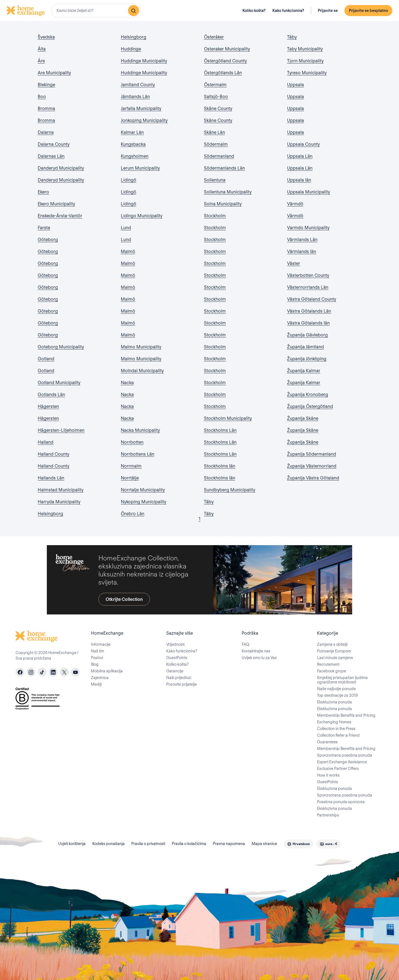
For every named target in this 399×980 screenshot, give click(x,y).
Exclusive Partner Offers (338, 769)
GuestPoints (177, 658)
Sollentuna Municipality (228, 192)
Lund (126, 228)
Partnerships (328, 815)
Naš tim (98, 651)
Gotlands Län (51, 395)
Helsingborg (50, 514)
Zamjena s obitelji (332, 644)
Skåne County (218, 109)
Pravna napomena (229, 844)
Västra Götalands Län (309, 311)
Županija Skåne (303, 418)
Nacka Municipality (140, 430)
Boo (42, 97)
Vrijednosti (175, 644)
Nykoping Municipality (144, 502)
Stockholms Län (220, 430)
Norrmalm (131, 466)
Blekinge (46, 85)
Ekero (43, 192)
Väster (294, 263)
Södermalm (216, 144)
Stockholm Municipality (228, 418)
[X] (64, 672)
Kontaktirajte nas (256, 651)
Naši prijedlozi (179, 678)
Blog (95, 664)
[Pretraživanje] (134, 11)
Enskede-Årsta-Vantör (60, 216)
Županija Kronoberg (308, 395)
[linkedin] (53, 672)
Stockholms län (220, 466)
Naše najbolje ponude (336, 689)
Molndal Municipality (142, 371)
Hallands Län (51, 478)
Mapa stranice (264, 844)
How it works (328, 775)
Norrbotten (132, 442)
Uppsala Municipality (309, 192)
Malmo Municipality (141, 347)
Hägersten (48, 406)
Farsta (44, 228)
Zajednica (100, 678)
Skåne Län (214, 132)
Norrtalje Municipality (143, 490)
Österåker (214, 37)
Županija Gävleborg (307, 335)
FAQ (245, 644)
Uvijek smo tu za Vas (259, 658)
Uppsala (296, 85)
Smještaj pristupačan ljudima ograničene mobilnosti (342, 680)
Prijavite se (328, 11)
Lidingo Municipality (142, 216)
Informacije (101, 644)
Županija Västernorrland (312, 466)
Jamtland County (138, 85)
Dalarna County (54, 144)
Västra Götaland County (312, 299)
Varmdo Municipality (308, 228)
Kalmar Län (132, 132)
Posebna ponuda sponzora (341, 802)
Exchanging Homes (334, 722)
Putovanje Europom (334, 651)
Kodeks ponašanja (108, 844)
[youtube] (75, 672)
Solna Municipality (223, 204)
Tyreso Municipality (307, 73)
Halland (46, 442)
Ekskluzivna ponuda (334, 702)
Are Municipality (54, 73)
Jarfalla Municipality (141, 109)
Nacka (127, 383)
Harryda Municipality (59, 502)
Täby (209, 502)
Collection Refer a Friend (338, 735)
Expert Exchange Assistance (342, 762)
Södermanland (219, 156)
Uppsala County (303, 144)
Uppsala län (299, 180)
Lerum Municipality (140, 168)
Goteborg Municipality (61, 347)
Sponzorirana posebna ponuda (345, 755)
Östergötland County (225, 61)
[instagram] (31, 672)
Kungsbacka (133, 144)
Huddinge (131, 49)
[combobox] (96, 11)
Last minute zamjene (335, 658)
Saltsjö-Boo (216, 97)
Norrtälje (130, 478)
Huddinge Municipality (144, 61)
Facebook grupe (332, 671)
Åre (41, 61)
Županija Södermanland (312, 454)
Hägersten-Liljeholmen (61, 430)
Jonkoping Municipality (144, 120)
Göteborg (48, 240)
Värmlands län (302, 252)
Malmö (128, 252)
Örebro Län (133, 514)
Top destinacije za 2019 (337, 695)
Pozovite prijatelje (181, 684)
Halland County (53, 454)
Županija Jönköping (307, 359)
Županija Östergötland (310, 406)
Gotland (46, 359)
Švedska (46, 37)
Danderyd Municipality (61, 168)
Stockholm (215, 216)
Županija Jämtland (305, 347)
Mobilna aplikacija (107, 671)
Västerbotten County (308, 275)
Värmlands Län (302, 240)
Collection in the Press (336, 729)
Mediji (96, 684)
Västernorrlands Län (308, 287)
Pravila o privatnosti (148, 844)
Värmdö (295, 204)
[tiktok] (42, 672)
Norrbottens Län (138, 454)
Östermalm (215, 85)
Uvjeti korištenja (72, 844)
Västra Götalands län (308, 323)
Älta (42, 49)
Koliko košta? (254, 11)
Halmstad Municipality (61, 490)
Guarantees (327, 742)
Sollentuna (215, 180)
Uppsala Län (300, 156)
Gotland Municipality (59, 383)
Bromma (46, 109)
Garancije (175, 671)
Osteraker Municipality (227, 49)
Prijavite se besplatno (368, 11)
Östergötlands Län (223, 73)
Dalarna (46, 132)
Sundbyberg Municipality (230, 490)
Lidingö (129, 180)
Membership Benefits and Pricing (346, 715)
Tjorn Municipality (305, 61)
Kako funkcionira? (288, 11)
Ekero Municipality (56, 204)
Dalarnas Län (51, 156)
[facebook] (20, 672)
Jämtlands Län (135, 97)
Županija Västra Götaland (313, 478)
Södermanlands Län (224, 168)
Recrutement (328, 664)
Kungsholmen (135, 156)
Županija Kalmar (304, 371)
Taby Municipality (305, 49)
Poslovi (97, 658)
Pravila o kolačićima (189, 844)
